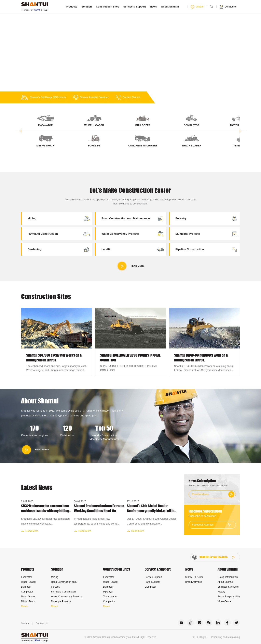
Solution (87, 7)
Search (25, 624)
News (153, 7)
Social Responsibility (229, 597)
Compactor (27, 592)
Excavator (26, 577)
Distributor (150, 587)
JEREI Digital (200, 637)
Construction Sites (108, 7)
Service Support (153, 577)
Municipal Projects (61, 601)
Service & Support (135, 7)
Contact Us (42, 624)
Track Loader (110, 597)
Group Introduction (228, 577)
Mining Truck (28, 601)
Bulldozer (26, 587)
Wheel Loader (29, 582)
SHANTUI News (194, 577)
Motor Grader (28, 597)
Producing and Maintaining (225, 637)
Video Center (225, 601)
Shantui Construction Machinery (110, 637)
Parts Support (152, 582)
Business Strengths (228, 587)
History (221, 592)
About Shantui (170, 7)
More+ (25, 606)
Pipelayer (108, 592)
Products (72, 7)
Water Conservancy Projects (67, 597)
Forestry (56, 587)
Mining (55, 577)
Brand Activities (194, 582)
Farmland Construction (63, 592)
